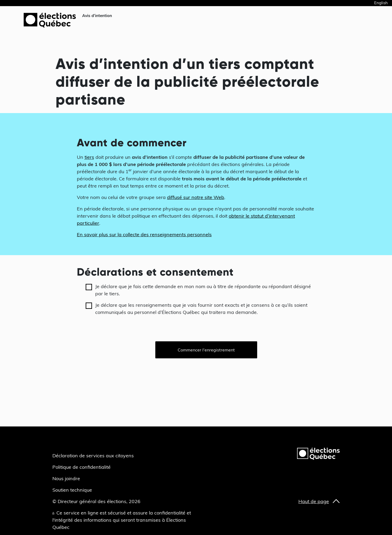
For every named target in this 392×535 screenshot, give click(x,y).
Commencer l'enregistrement (206, 350)
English (381, 3)
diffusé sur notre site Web (196, 197)
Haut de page (314, 501)
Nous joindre (66, 478)
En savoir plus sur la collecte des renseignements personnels (144, 235)
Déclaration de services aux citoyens (93, 456)
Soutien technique (72, 490)
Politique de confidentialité (82, 467)
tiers (89, 157)
